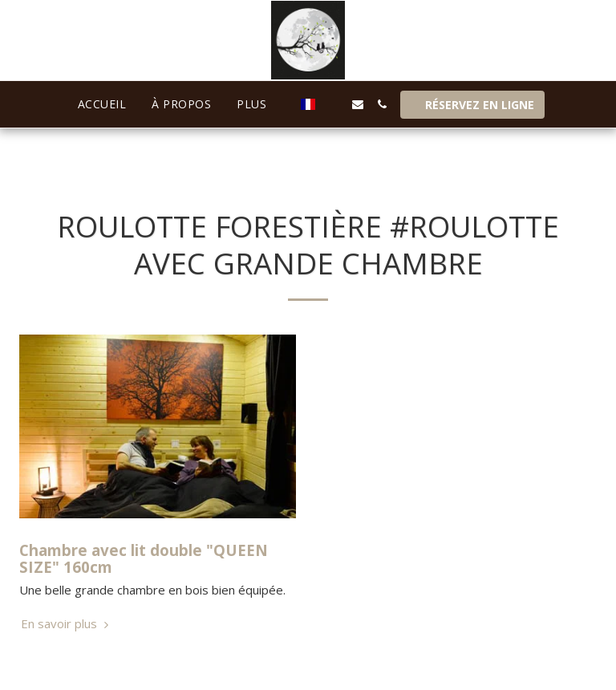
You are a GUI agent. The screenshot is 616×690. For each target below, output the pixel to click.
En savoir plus (67, 624)
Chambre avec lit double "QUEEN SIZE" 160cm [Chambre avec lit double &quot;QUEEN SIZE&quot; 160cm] (144, 558)
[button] (334, 104)
